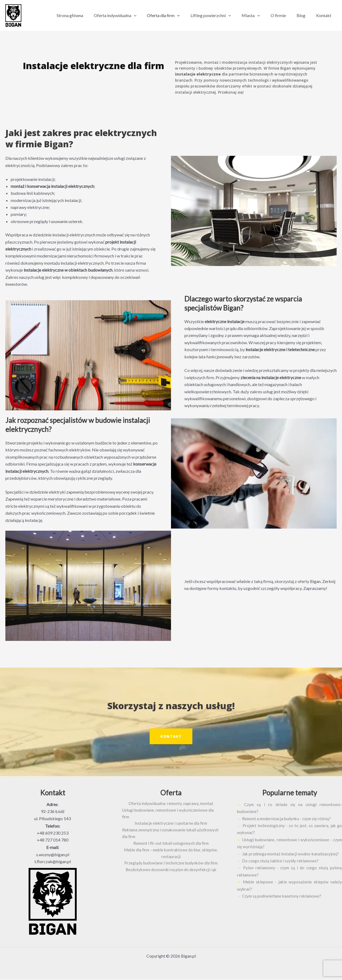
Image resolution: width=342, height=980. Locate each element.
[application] (148, 15)
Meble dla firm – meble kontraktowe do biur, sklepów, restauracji (171, 850)
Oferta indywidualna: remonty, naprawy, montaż (171, 804)
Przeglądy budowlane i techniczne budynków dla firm (171, 861)
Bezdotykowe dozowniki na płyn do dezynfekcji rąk (171, 868)
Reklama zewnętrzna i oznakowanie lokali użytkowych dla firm (168, 829)
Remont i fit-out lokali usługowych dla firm (171, 840)
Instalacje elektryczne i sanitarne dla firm (171, 818)
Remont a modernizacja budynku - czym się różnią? (288, 819)
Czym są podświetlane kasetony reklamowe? (283, 904)
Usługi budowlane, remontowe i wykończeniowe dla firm (171, 811)
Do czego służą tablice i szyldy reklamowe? (282, 868)
